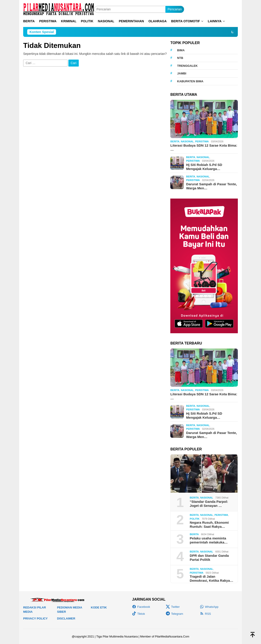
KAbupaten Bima (190, 81)
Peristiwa (202, 141)
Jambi (182, 73)
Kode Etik (99, 607)
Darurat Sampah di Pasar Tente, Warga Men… (211, 186)
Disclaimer (66, 618)
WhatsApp (209, 607)
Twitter (173, 607)
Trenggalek (187, 66)
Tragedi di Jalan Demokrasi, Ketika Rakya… (211, 578)
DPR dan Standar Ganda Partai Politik (209, 558)
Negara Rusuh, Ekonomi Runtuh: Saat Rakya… (209, 524)
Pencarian (175, 9)
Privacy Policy (35, 618)
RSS (205, 614)
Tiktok (138, 614)
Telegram (174, 614)
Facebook (141, 607)
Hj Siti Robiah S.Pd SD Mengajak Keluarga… (204, 167)
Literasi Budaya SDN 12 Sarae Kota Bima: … (204, 147)
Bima (181, 50)
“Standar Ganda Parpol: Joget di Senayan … (209, 504)
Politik (195, 519)
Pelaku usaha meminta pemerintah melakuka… (209, 540)
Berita (175, 141)
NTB (180, 58)
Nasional (187, 141)
